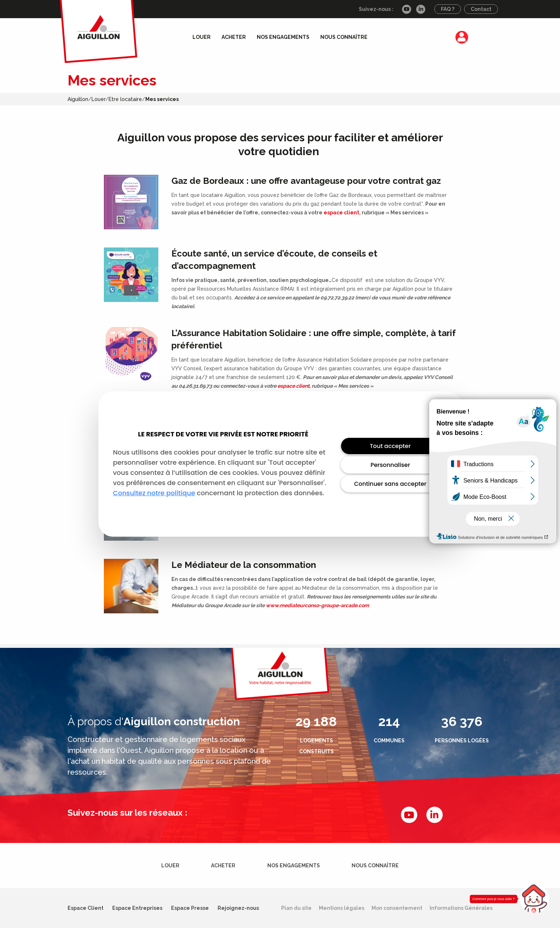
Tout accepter (390, 446)
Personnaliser (390, 465)
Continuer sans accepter (390, 484)
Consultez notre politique (154, 493)
